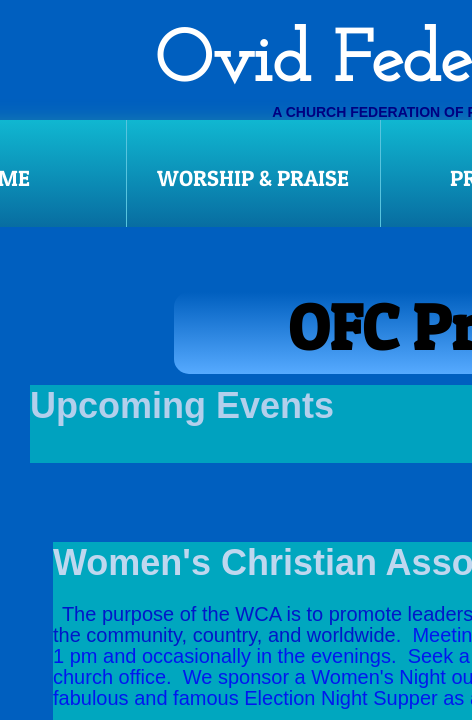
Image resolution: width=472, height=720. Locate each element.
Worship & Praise (253, 178)
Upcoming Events (187, 405)
